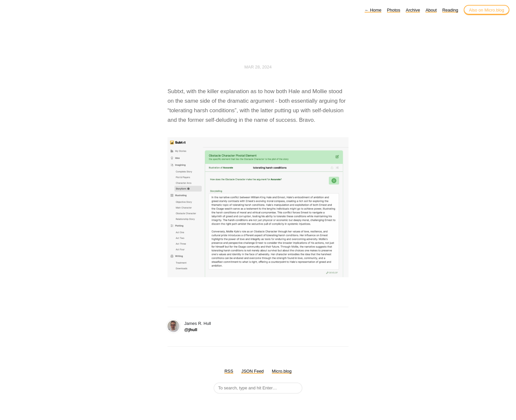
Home (373, 10)
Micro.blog (282, 371)
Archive (413, 10)
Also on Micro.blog (487, 10)
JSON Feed (252, 371)
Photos (394, 10)
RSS (229, 371)
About (431, 10)
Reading (450, 10)
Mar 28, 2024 (258, 67)
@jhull (191, 330)
